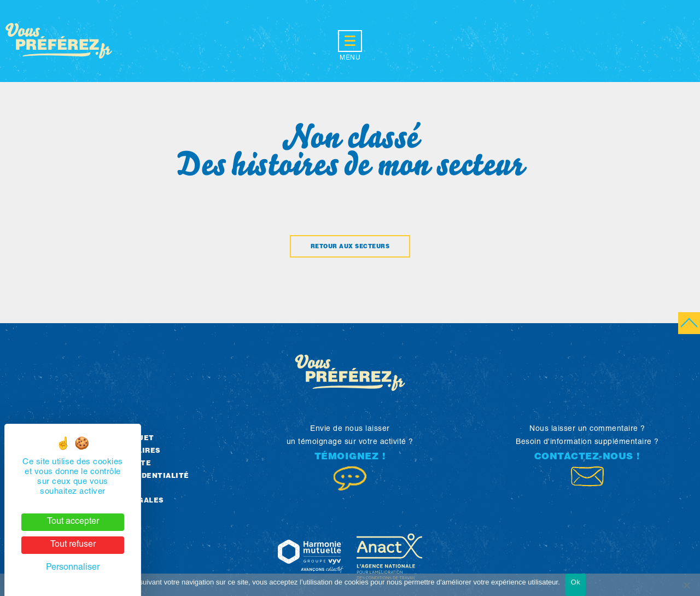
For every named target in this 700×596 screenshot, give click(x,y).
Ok (576, 582)
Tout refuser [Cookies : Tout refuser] (73, 545)
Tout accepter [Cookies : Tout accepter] (73, 522)
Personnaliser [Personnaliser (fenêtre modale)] (73, 568)
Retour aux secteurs (350, 247)
